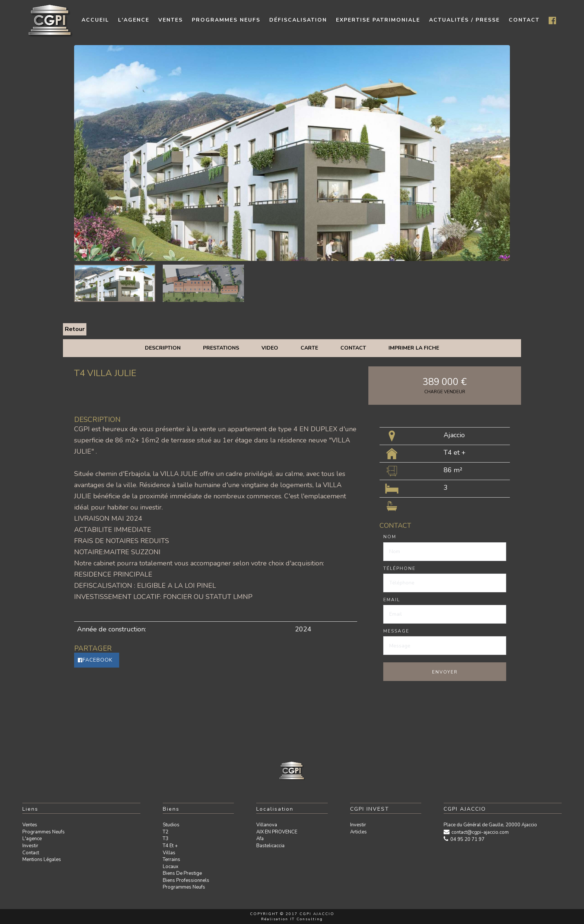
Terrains (172, 860)
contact (524, 20)
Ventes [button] (171, 20)
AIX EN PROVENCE (277, 832)
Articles (358, 832)
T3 (166, 839)
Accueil (95, 20)
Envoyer (445, 672)
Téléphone (399, 568)
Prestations (221, 348)
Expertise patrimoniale (378, 20)
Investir (30, 846)
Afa (260, 839)
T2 (166, 832)
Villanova (267, 825)
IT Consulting (307, 919)
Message (396, 631)
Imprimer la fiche (414, 348)
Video (270, 348)
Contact (353, 348)
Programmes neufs (226, 20)
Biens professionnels (186, 880)
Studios (171, 825)
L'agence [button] (134, 20)
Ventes (30, 825)
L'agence (32, 839)
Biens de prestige (182, 873)
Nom (390, 537)
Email (392, 600)
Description (163, 348)
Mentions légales (42, 860)
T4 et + (170, 846)
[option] (292, 153)
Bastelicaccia (270, 846)
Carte (309, 348)
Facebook (95, 660)
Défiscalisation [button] (298, 20)
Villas (169, 853)
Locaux (171, 867)
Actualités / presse (464, 20)
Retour (75, 329)
